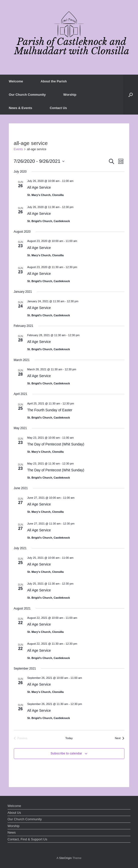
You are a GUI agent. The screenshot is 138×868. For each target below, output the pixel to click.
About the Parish (54, 81)
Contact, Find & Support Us (27, 839)
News (12, 832)
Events (18, 149)
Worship (70, 95)
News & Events (20, 108)
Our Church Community (27, 95)
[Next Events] (120, 738)
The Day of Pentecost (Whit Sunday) (56, 444)
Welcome (16, 81)
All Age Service (39, 187)
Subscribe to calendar (66, 753)
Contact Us (58, 108)
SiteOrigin (65, 858)
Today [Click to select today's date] (69, 738)
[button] (131, 95)
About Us (14, 813)
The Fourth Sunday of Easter (50, 410)
